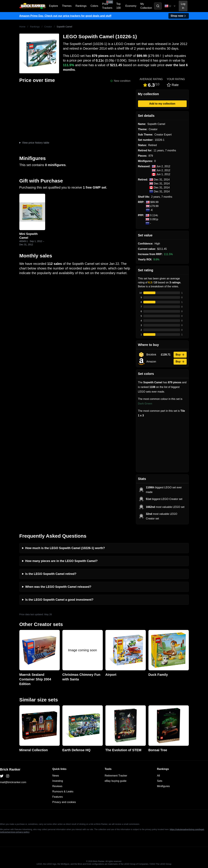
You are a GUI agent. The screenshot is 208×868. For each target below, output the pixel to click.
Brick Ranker (10, 769)
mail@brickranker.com (13, 782)
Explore (53, 6)
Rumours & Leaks (63, 791)
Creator (48, 27)
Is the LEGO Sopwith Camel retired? (51, 574)
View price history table (36, 143)
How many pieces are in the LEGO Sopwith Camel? (61, 561)
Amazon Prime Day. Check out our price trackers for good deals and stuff (65, 16)
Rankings (81, 6)
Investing (58, 781)
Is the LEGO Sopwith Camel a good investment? (59, 600)
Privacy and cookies (64, 802)
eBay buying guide (116, 781)
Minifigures (163, 786)
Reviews (57, 786)
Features (58, 797)
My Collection (146, 6)
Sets (160, 781)
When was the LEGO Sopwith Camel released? (58, 587)
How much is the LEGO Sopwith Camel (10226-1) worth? (65, 548)
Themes (67, 6)
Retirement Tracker (116, 776)
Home (22, 27)
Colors (94, 6)
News (56, 776)
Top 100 (119, 6)
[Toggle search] (158, 6)
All (159, 776)
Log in (183, 6)
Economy (131, 6)
